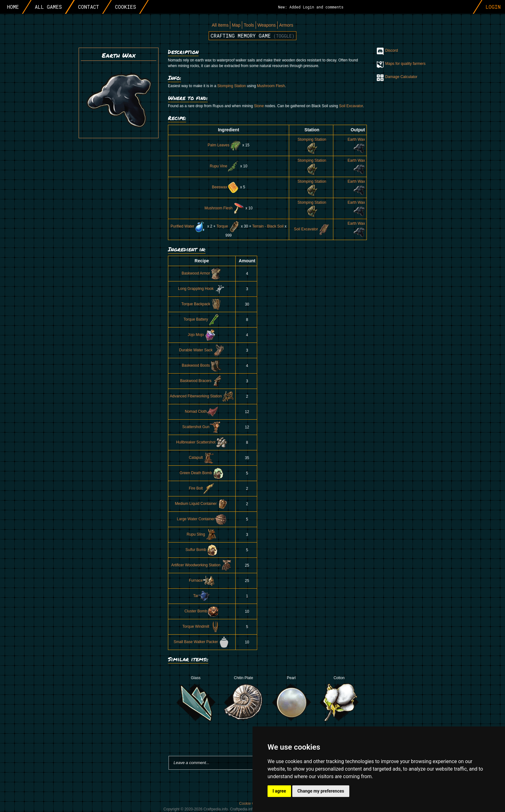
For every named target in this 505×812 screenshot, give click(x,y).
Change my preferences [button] (321, 791)
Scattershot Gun (202, 427)
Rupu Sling (202, 534)
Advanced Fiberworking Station (202, 396)
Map (236, 25)
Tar (202, 596)
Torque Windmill (202, 626)
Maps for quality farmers (406, 64)
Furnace (202, 580)
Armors (286, 25)
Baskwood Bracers (202, 381)
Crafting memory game (252, 36)
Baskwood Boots (202, 365)
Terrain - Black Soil (268, 226)
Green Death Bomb (202, 473)
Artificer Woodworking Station (202, 565)
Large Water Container (202, 519)
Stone (259, 106)
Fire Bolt (202, 488)
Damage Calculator (401, 77)
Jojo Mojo (202, 335)
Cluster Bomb (202, 611)
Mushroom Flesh (271, 86)
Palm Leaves (224, 145)
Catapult (202, 458)
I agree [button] (279, 791)
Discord (392, 50)
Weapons (266, 25)
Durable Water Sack (202, 350)
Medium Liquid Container (202, 504)
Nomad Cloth (202, 411)
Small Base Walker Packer (202, 642)
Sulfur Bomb (202, 550)
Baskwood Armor (202, 273)
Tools (249, 25)
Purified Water (189, 226)
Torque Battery (202, 319)
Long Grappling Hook (202, 289)
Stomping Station (231, 86)
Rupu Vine (225, 166)
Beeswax (225, 187)
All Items (220, 25)
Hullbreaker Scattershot (202, 442)
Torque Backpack (202, 304)
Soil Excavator (351, 106)
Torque (228, 226)
